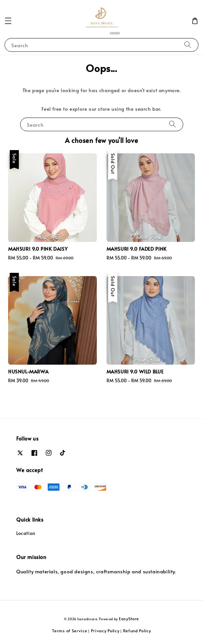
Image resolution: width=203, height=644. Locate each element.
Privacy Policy (105, 631)
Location (26, 533)
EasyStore (129, 619)
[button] (8, 21)
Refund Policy (137, 631)
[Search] (188, 45)
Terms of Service (70, 631)
